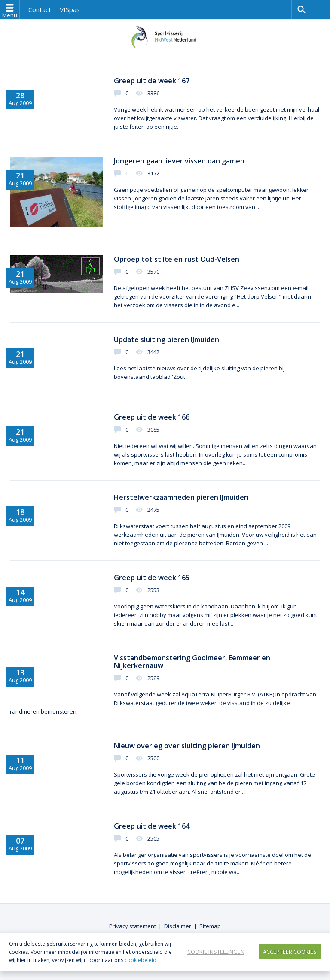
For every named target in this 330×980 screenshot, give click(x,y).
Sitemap (210, 926)
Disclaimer (178, 926)
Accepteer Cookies (290, 952)
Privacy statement (133, 926)
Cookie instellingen (216, 952)
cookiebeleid (141, 960)
